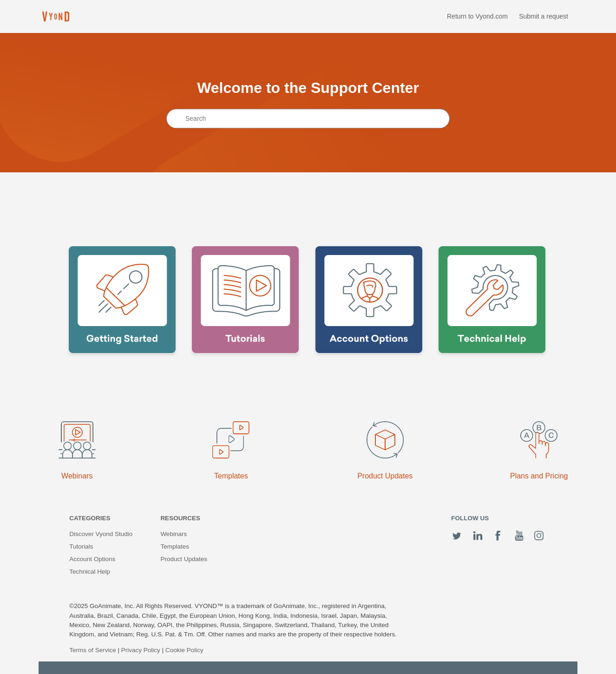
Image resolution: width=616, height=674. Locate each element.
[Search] (308, 119)
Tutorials (81, 546)
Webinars (174, 534)
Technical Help (90, 572)
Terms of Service (93, 650)
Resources (180, 518)
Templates (175, 546)
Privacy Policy (141, 650)
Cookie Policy (184, 650)
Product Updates (184, 559)
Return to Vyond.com (477, 16)
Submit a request (544, 16)
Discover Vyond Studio (101, 534)
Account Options (92, 559)
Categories (90, 518)
